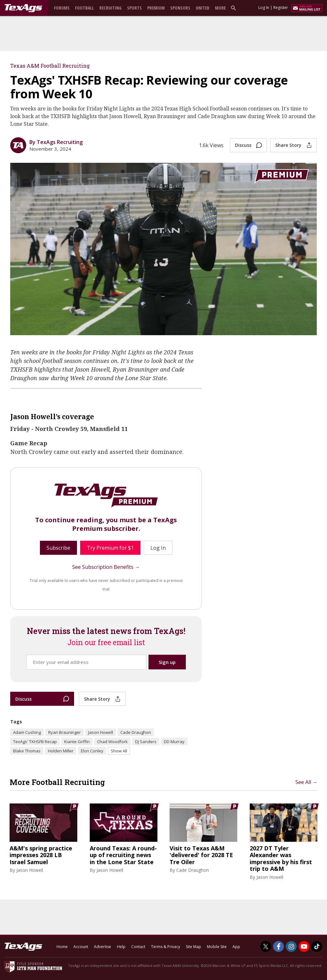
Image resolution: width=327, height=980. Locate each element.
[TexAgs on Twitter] (266, 946)
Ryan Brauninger (65, 732)
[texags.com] (23, 8)
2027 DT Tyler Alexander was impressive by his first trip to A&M (281, 859)
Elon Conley (92, 751)
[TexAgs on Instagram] (291, 946)
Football (84, 8)
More (220, 8)
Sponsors (180, 8)
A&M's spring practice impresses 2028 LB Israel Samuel (41, 855)
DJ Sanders (146, 742)
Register (281, 8)
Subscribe (58, 548)
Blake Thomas (27, 751)
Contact (138, 947)
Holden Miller (61, 751)
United (203, 8)
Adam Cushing (27, 732)
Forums (62, 8)
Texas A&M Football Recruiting (50, 66)
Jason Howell (101, 732)
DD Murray (174, 742)
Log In (264, 8)
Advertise (103, 947)
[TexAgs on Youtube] (304, 946)
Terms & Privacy (166, 947)
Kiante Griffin (77, 742)
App (236, 947)
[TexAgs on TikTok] (317, 946)
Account (81, 947)
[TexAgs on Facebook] (278, 946)
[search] (235, 8)
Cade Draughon (136, 732)
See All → (306, 782)
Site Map (194, 947)
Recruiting (110, 8)
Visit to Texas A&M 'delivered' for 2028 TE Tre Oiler (201, 855)
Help (121, 947)
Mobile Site (217, 947)
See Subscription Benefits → (106, 567)
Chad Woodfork (112, 742)
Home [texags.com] (62, 947)
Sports (134, 8)
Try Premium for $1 (110, 548)
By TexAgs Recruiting (56, 142)
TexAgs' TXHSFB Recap (35, 742)
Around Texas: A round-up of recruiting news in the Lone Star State (123, 855)
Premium (156, 8)
